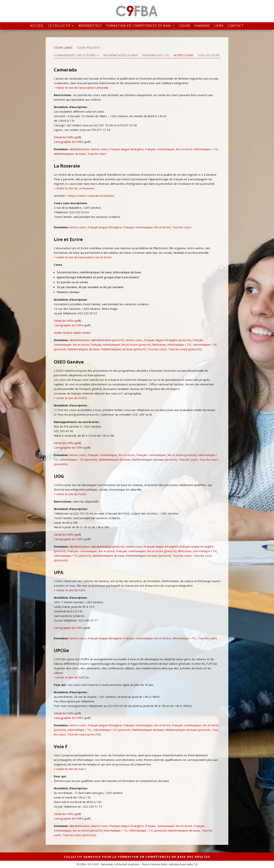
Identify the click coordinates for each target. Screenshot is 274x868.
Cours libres (63, 48)
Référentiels (90, 26)
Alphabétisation (80, 149)
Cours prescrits (88, 48)
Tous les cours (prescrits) (185, 349)
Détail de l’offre (64, 137)
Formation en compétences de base (139, 26)
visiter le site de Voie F (71, 769)
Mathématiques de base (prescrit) (123, 349)
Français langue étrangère (126, 149)
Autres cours (183, 55)
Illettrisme (159, 345)
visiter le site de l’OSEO (72, 398)
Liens (219, 26)
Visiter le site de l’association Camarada (82, 88)
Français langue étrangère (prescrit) (168, 340)
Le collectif (59, 26)
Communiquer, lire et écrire (75, 55)
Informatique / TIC (156, 55)
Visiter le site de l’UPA (70, 590)
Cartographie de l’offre (69, 142)
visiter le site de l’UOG (71, 494)
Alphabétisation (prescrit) (108, 340)
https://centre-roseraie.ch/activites (91, 196)
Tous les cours (209, 55)
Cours (185, 26)
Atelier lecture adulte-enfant (72, 333)
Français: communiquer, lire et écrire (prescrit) (121, 345)
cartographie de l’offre (68, 628)
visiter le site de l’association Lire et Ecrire (84, 257)
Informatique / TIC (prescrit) (78, 459)
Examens (202, 26)
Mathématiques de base (121, 55)
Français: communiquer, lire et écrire (169, 149)
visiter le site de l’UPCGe (73, 677)
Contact (236, 26)
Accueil (37, 26)
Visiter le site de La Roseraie (75, 188)
